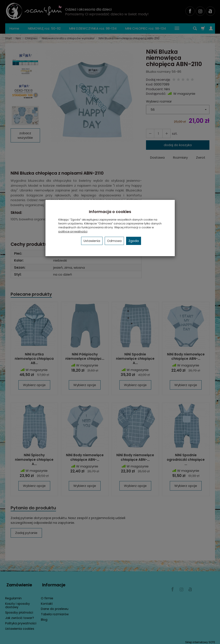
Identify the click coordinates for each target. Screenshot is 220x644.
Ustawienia (92, 241)
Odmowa (114, 241)
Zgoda (134, 241)
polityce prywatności (73, 231)
